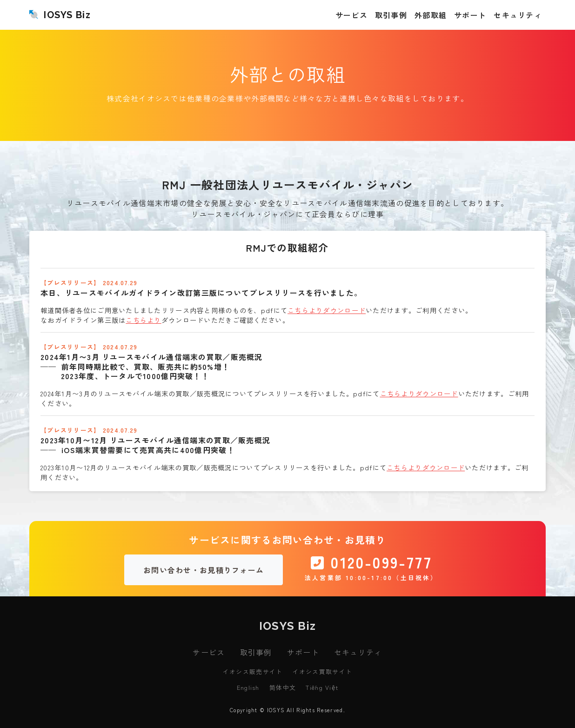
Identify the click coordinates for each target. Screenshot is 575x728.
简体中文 (283, 687)
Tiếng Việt (322, 687)
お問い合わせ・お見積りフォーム (204, 570)
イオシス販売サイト (253, 671)
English (248, 687)
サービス (209, 652)
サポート (303, 652)
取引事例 (256, 652)
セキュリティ (358, 652)
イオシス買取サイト (323, 671)
